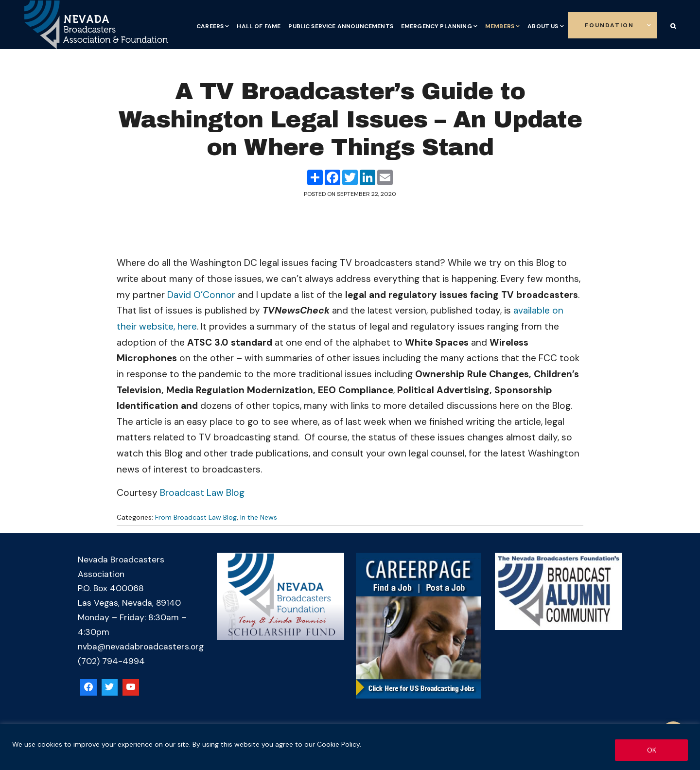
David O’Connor (201, 295)
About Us (543, 26)
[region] (350, 747)
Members (500, 26)
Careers (210, 26)
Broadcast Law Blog (202, 493)
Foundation (609, 25)
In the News (259, 517)
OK (652, 750)
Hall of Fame (259, 26)
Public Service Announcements (341, 26)
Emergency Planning (437, 26)
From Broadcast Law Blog (196, 517)
